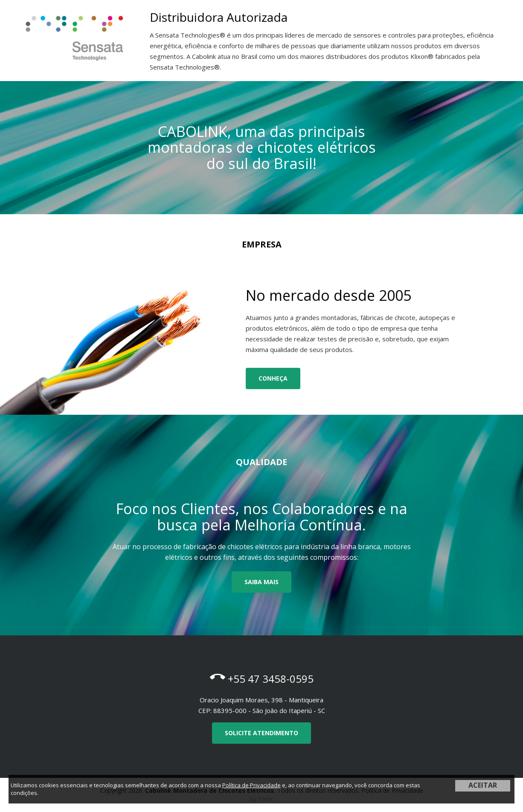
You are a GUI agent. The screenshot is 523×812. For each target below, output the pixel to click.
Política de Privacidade (251, 785)
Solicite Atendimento (261, 733)
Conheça (273, 378)
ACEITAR (483, 785)
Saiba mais (261, 582)
